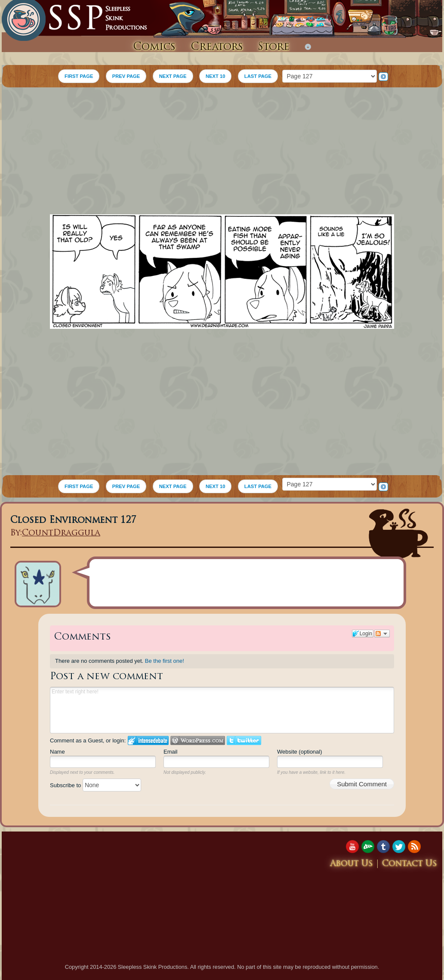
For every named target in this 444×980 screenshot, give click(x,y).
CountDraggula (61, 533)
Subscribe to (96, 785)
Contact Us (410, 864)
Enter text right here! (222, 710)
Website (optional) (300, 752)
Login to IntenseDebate (148, 740)
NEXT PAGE (173, 76)
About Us (351, 864)
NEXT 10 (215, 76)
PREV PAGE (126, 76)
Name (57, 752)
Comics (154, 47)
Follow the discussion (382, 634)
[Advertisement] (222, 152)
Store (274, 47)
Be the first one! (165, 661)
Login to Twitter (244, 740)
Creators (217, 47)
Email (171, 752)
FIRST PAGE (79, 76)
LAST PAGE (258, 76)
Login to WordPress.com (198, 740)
